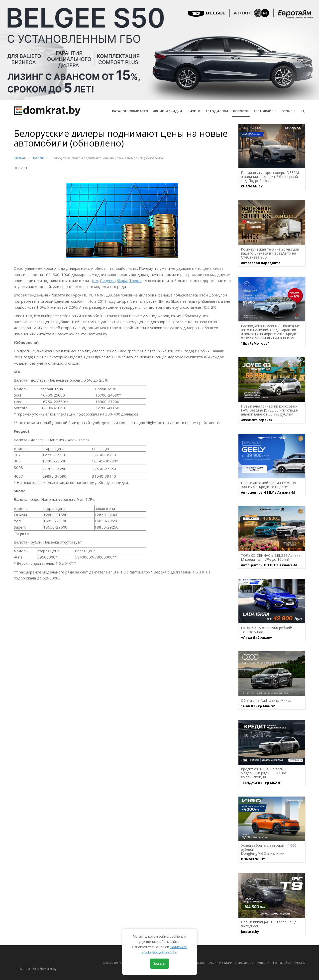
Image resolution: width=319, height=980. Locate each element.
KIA (95, 280)
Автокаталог (197, 963)
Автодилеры (217, 111)
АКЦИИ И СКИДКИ (168, 111)
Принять (159, 964)
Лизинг (194, 111)
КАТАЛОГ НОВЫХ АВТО (130, 111)
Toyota (135, 280)
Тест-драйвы (265, 111)
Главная (20, 158)
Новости (241, 111)
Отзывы (288, 111)
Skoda (122, 280)
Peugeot (107, 280)
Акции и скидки (221, 963)
